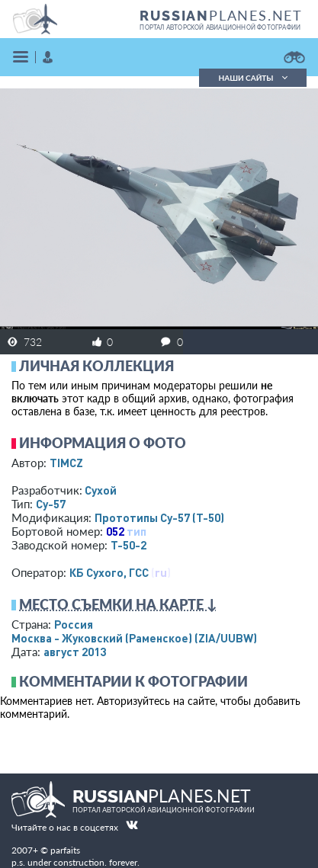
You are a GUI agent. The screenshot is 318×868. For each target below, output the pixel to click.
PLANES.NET (221, 15)
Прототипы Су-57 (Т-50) (159, 517)
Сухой (101, 490)
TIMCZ (66, 463)
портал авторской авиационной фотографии (220, 27)
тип (137, 531)
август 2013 (75, 652)
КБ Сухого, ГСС (109, 572)
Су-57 (51, 504)
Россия (74, 624)
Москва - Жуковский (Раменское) (134, 638)
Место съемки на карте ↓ (118, 604)
